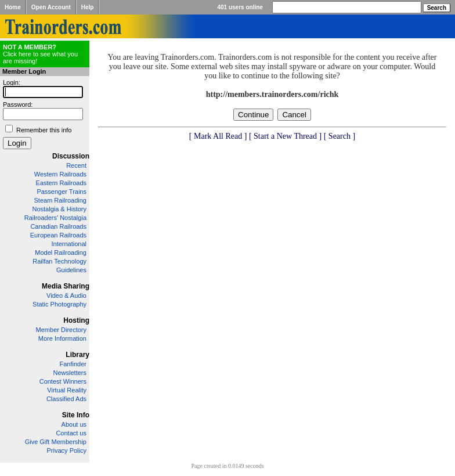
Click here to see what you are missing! (40, 54)
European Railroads (58, 235)
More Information (62, 338)
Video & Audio (66, 295)
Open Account (51, 7)
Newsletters (70, 373)
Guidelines (71, 270)
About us (74, 424)
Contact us (71, 433)
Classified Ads (66, 399)
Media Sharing (66, 286)
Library (77, 355)
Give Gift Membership (56, 442)
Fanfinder (73, 364)
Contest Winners (63, 381)
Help (88, 7)
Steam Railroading (61, 200)
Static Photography (59, 304)
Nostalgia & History (59, 209)
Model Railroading (61, 253)
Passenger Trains (62, 192)
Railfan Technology (59, 261)
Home (13, 7)
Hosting (76, 320)
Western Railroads (60, 174)
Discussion (71, 156)
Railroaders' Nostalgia (55, 218)
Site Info (76, 415)
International (69, 244)
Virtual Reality (67, 390)
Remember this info (44, 130)
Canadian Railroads (58, 226)
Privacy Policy (67, 450)
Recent (76, 165)
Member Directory (61, 330)
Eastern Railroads (61, 183)
